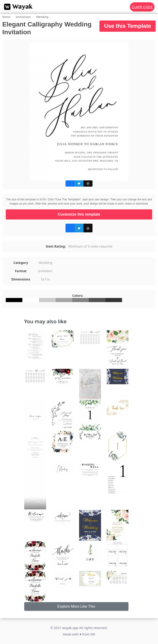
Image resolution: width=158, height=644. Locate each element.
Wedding (42, 17)
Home (6, 17)
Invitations (23, 17)
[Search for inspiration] (123, 7)
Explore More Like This (76, 606)
